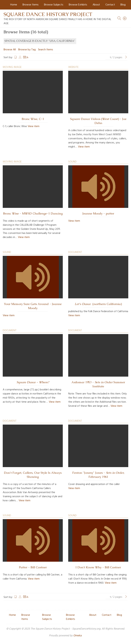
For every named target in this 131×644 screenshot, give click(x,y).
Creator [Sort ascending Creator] (20, 57)
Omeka (77, 636)
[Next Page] (126, 57)
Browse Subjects (54, 5)
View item (34, 126)
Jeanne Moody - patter (98, 213)
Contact (110, 5)
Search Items (46, 50)
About (96, 5)
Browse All (10, 50)
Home (14, 5)
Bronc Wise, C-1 (33, 119)
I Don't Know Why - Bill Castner (98, 567)
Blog (123, 5)
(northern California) (98, 304)
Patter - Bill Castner (33, 567)
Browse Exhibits (78, 5)
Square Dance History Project (48, 14)
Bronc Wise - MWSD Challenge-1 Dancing (33, 213)
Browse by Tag (27, 50)
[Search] (125, 18)
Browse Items (31, 5)
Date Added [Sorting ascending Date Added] (26, 57)
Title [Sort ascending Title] (16, 57)
